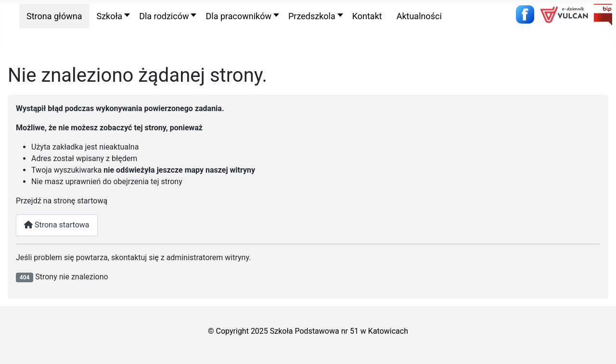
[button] (110, 16)
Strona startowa (57, 225)
